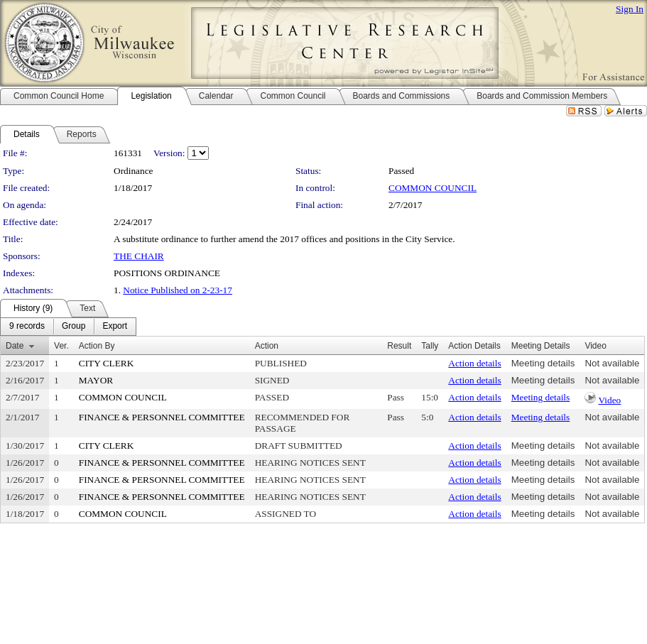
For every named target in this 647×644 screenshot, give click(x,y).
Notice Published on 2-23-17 (178, 290)
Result (399, 346)
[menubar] (68, 327)
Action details (474, 363)
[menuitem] (27, 327)
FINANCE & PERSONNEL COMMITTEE (162, 417)
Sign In (630, 9)
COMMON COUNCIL (433, 188)
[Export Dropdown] (115, 327)
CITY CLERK (107, 363)
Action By (97, 346)
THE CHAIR (139, 256)
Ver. (61, 346)
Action (267, 346)
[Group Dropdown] (74, 327)
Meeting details (543, 363)
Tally (430, 346)
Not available (612, 363)
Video (609, 400)
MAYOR (96, 380)
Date (15, 346)
